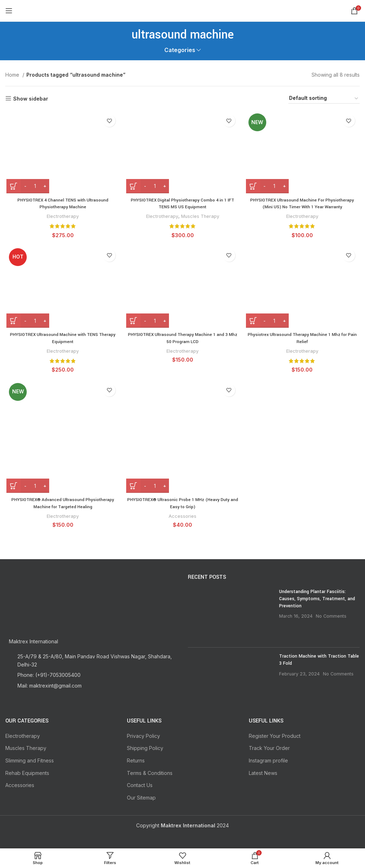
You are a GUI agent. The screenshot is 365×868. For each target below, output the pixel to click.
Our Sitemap (141, 797)
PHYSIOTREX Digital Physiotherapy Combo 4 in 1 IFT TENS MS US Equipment (183, 204)
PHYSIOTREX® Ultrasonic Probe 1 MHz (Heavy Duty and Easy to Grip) (183, 505)
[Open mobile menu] (9, 11)
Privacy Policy (143, 735)
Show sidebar (31, 98)
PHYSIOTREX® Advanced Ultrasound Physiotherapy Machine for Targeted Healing (62, 505)
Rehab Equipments (27, 772)
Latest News (263, 772)
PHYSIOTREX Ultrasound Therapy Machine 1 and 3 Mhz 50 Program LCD (183, 339)
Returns (136, 760)
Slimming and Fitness (30, 760)
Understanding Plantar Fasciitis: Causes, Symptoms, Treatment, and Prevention (317, 598)
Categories (180, 50)
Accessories (182, 518)
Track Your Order (269, 747)
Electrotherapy (62, 216)
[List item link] (91, 674)
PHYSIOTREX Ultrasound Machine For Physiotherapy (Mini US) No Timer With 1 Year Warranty (303, 204)
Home (13, 75)
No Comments (331, 615)
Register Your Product (275, 735)
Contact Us (140, 784)
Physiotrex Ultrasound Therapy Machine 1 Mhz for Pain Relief (303, 339)
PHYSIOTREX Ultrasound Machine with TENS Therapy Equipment (62, 339)
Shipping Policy (145, 747)
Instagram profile (268, 760)
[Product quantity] (34, 187)
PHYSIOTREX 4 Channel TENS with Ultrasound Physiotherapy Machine (62, 204)
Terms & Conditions (150, 772)
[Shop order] (324, 99)
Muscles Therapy (201, 216)
